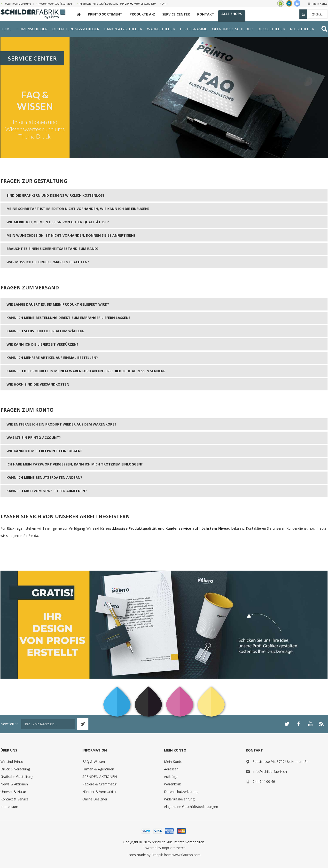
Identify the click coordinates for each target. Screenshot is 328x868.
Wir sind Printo (12, 762)
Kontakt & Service (15, 799)
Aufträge (171, 777)
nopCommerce (174, 848)
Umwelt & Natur (13, 792)
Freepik (157, 855)
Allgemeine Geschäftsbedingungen (191, 807)
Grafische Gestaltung (17, 777)
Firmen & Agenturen (98, 769)
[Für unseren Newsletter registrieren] (48, 724)
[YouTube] (310, 724)
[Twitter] (287, 724)
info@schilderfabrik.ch (270, 771)
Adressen (171, 769)
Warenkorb (173, 784)
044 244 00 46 (128, 4)
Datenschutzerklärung (181, 792)
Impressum (9, 807)
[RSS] (322, 724)
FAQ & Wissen (94, 762)
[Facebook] (298, 724)
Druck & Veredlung (15, 769)
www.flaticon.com (187, 855)
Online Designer (95, 799)
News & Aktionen (14, 784)
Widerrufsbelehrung (179, 799)
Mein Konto (320, 4)
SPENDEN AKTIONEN (100, 777)
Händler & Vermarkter (99, 792)
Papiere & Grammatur (100, 784)
